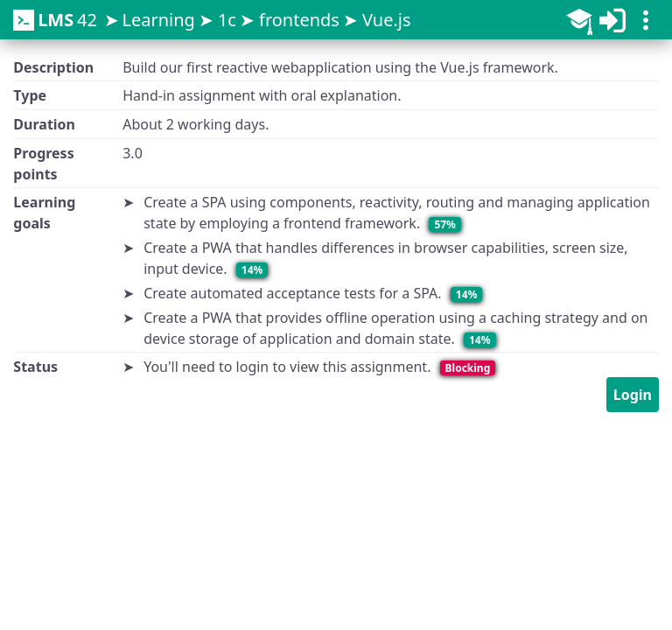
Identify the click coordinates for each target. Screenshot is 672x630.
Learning (158, 20)
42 (55, 20)
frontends (299, 20)
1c (227, 20)
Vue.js (387, 20)
